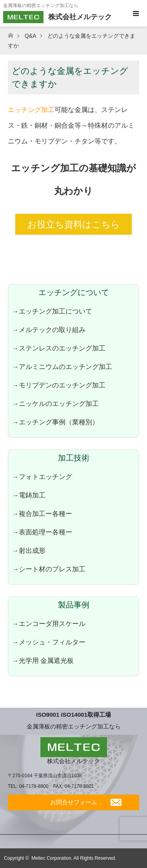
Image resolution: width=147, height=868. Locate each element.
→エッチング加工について (52, 311)
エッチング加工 (31, 110)
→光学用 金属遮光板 (43, 661)
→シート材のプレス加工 (49, 569)
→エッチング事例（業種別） (55, 422)
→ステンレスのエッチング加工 (59, 348)
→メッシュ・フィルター (49, 642)
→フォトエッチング (42, 477)
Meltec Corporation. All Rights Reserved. (74, 858)
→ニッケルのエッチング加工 (55, 404)
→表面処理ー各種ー (42, 532)
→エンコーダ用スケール (49, 624)
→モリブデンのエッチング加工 (59, 385)
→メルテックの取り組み (49, 330)
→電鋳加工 (29, 495)
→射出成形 (29, 551)
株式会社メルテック (73, 761)
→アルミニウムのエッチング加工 (62, 367)
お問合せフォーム (74, 802)
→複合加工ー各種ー (42, 514)
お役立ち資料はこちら (74, 224)
